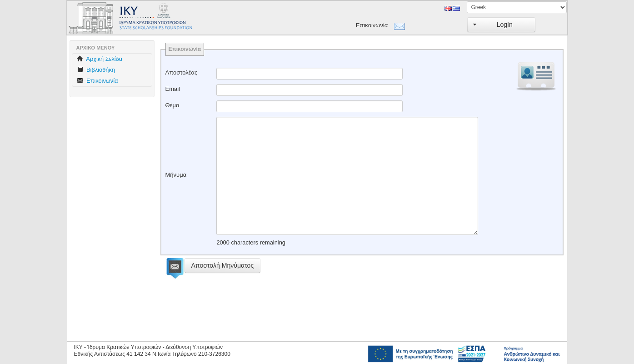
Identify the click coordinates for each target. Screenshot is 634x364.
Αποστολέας (182, 72)
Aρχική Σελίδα (100, 59)
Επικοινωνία (372, 25)
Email (173, 89)
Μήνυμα (176, 175)
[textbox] (310, 74)
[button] (501, 25)
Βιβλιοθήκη (96, 70)
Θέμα (172, 105)
